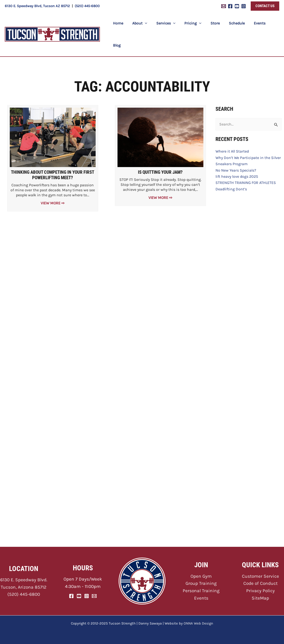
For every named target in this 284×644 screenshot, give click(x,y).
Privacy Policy (260, 591)
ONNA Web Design (198, 623)
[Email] (94, 596)
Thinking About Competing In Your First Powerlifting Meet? (53, 153)
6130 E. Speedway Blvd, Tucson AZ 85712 (37, 6)
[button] (265, 6)
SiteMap (260, 598)
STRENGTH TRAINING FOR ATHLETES (246, 161)
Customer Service (260, 576)
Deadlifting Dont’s (231, 167)
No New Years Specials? (236, 148)
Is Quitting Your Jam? (160, 150)
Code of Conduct (260, 583)
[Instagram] (244, 6)
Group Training (201, 583)
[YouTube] (237, 6)
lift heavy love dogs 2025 (237, 155)
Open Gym (201, 576)
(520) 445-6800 (87, 6)
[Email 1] (224, 6)
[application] (147, 23)
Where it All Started (232, 129)
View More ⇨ (53, 181)
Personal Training (201, 591)
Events (201, 598)
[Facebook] (230, 6)
